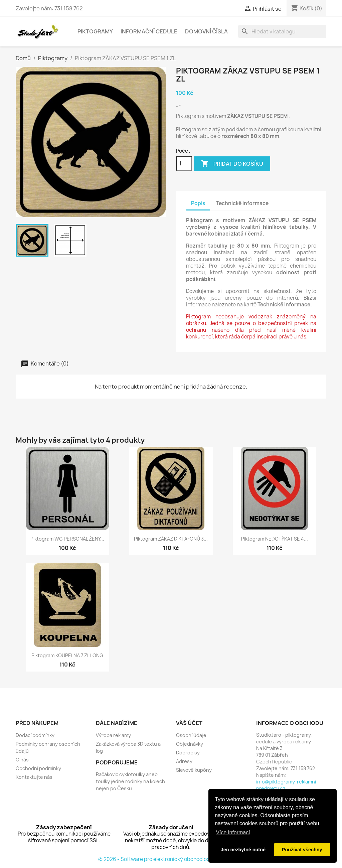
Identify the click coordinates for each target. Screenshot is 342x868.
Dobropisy (188, 753)
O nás (22, 760)
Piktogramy (95, 31)
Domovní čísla (206, 31)
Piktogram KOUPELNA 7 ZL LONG (67, 655)
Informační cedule (149, 31)
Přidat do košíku (232, 164)
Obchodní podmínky (38, 768)
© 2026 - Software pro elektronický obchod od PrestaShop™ (171, 859)
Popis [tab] (198, 203)
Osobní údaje (191, 735)
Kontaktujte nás (34, 777)
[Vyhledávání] (282, 31)
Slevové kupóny (194, 770)
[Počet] (184, 164)
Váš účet (189, 723)
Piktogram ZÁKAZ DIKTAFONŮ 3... (171, 539)
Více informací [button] (233, 832)
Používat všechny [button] (302, 850)
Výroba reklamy (113, 735)
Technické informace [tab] (242, 203)
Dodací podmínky (35, 735)
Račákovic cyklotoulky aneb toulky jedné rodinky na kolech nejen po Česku (130, 781)
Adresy (184, 761)
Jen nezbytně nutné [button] (243, 850)
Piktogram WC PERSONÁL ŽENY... (67, 539)
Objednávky (190, 744)
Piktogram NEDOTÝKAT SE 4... (275, 539)
